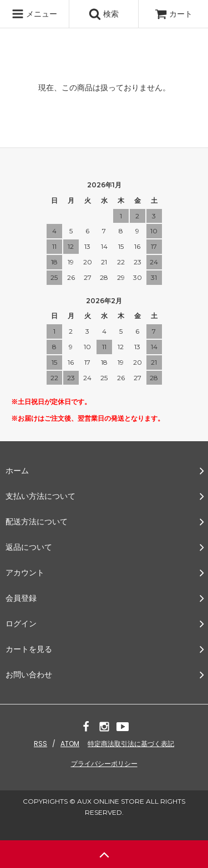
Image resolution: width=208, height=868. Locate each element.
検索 (104, 14)
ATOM (70, 744)
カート (174, 14)
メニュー (34, 14)
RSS (40, 744)
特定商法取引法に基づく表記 (131, 744)
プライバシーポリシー (104, 764)
